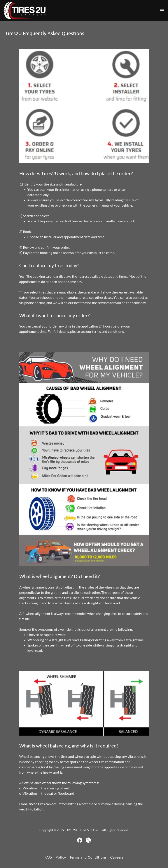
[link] (25, 11)
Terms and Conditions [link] (88, 857)
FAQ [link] (48, 857)
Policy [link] (61, 857)
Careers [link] (117, 857)
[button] (162, 11)
